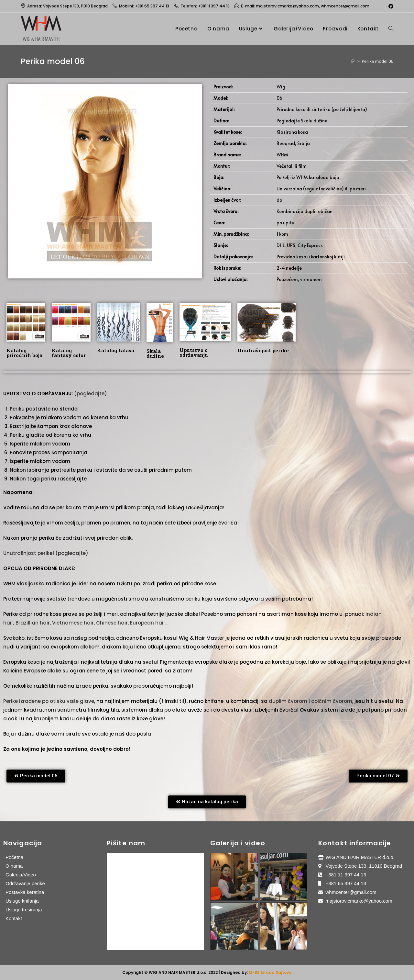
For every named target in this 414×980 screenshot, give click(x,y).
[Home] (353, 61)
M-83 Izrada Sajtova (270, 972)
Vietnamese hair (73, 623)
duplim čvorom (288, 701)
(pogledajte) (91, 394)
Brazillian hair (33, 623)
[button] (36, 776)
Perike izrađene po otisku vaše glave (49, 701)
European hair (148, 623)
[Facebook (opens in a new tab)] (390, 6)
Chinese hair (112, 623)
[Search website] (391, 29)
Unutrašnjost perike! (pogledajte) (46, 553)
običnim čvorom (332, 701)
